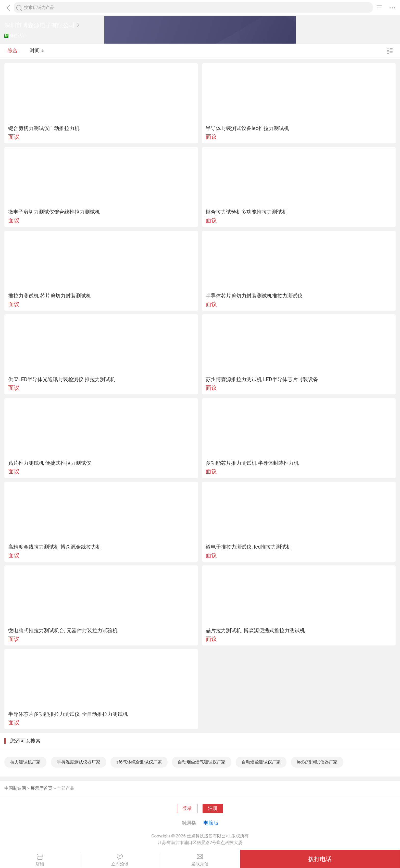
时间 (37, 51)
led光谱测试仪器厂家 (317, 762)
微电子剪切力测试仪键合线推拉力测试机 (54, 212)
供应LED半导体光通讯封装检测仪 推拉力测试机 (62, 379)
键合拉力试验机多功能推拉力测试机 (246, 212)
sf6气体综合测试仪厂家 (139, 762)
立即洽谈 (120, 860)
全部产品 (66, 788)
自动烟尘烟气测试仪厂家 (202, 762)
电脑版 (211, 823)
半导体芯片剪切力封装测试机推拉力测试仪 (254, 296)
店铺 (40, 860)
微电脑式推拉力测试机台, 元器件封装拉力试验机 (63, 630)
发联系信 (200, 860)
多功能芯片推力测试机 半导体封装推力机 (252, 463)
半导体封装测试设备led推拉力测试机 (247, 128)
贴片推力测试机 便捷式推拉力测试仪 (50, 463)
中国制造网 (15, 788)
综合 (12, 51)
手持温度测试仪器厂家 (79, 762)
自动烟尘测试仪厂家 (261, 762)
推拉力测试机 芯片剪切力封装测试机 (50, 296)
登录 (187, 808)
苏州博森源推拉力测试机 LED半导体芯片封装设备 (262, 379)
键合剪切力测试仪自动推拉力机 (44, 128)
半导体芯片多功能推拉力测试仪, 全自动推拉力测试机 (68, 714)
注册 (213, 808)
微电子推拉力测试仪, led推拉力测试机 (248, 547)
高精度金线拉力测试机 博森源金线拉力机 (55, 547)
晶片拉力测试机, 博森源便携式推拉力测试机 (255, 630)
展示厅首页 (41, 788)
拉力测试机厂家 (25, 762)
